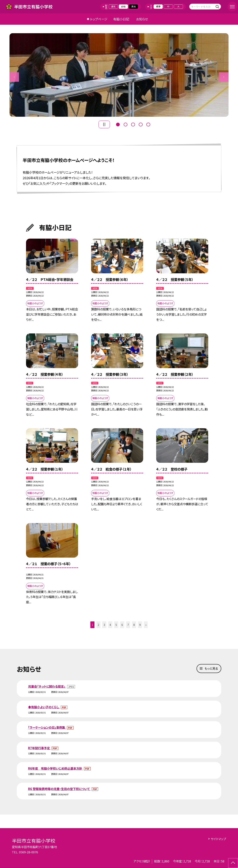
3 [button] (133, 124)
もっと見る (211, 668)
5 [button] (148, 124)
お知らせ (142, 19)
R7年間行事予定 (39, 748)
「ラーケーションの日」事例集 (47, 727)
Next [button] (224, 77)
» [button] (146, 625)
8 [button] (134, 625)
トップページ (99, 19)
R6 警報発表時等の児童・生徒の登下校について (59, 789)
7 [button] (128, 625)
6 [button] (122, 625)
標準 (158, 6)
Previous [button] (14, 77)
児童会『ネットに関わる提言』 (47, 686)
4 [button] (141, 124)
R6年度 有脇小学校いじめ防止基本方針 (56, 768)
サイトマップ (218, 839)
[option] (119, 75)
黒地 (134, 6)
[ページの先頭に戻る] (233, 863)
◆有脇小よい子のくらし (44, 707)
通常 (113, 6)
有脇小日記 (121, 19)
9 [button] (140, 625)
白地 (123, 6)
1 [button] (118, 124)
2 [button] (126, 124)
